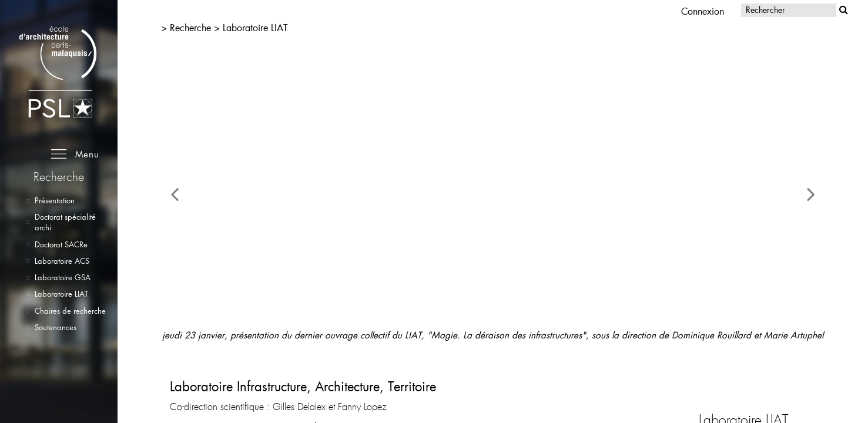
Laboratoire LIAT (61, 294)
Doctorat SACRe (61, 244)
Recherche (192, 27)
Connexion (703, 11)
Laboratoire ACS (62, 261)
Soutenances (56, 327)
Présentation (55, 200)
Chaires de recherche (70, 311)
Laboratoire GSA (63, 277)
